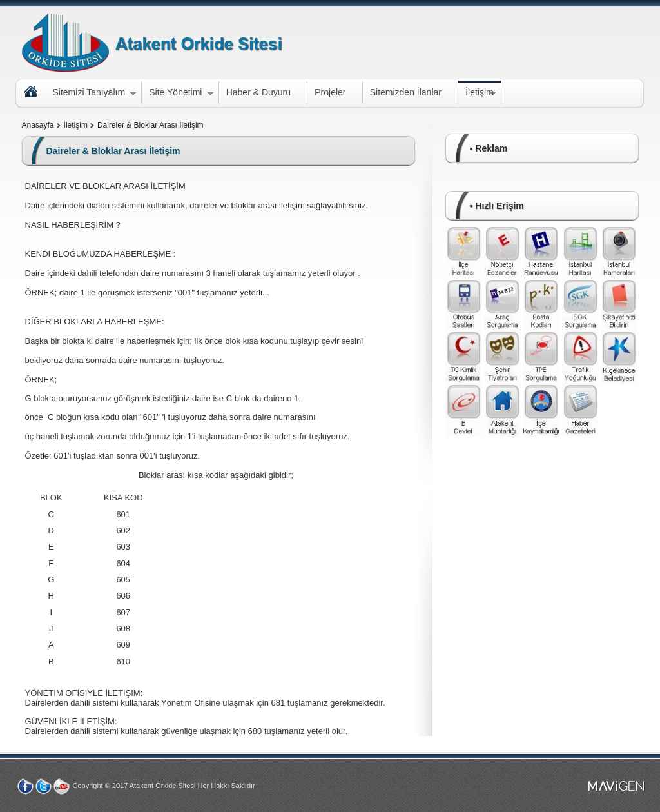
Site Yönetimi (177, 94)
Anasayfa (38, 125)
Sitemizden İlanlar (406, 92)
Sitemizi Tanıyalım (91, 94)
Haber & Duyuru (258, 92)
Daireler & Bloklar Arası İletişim (150, 125)
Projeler (330, 92)
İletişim (477, 94)
